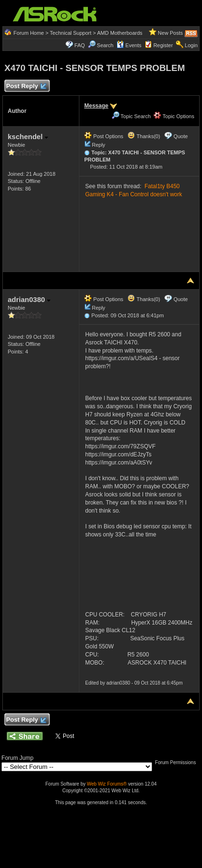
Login (191, 45)
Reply (98, 145)
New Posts (170, 33)
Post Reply (26, 86)
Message (96, 106)
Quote (181, 136)
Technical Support (71, 33)
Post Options (104, 136)
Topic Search (131, 116)
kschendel (28, 136)
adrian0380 (29, 299)
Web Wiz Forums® (107, 784)
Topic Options (174, 116)
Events (129, 45)
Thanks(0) (144, 136)
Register (163, 45)
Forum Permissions (178, 762)
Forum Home (29, 33)
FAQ (80, 45)
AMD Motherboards (120, 33)
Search (105, 45)
